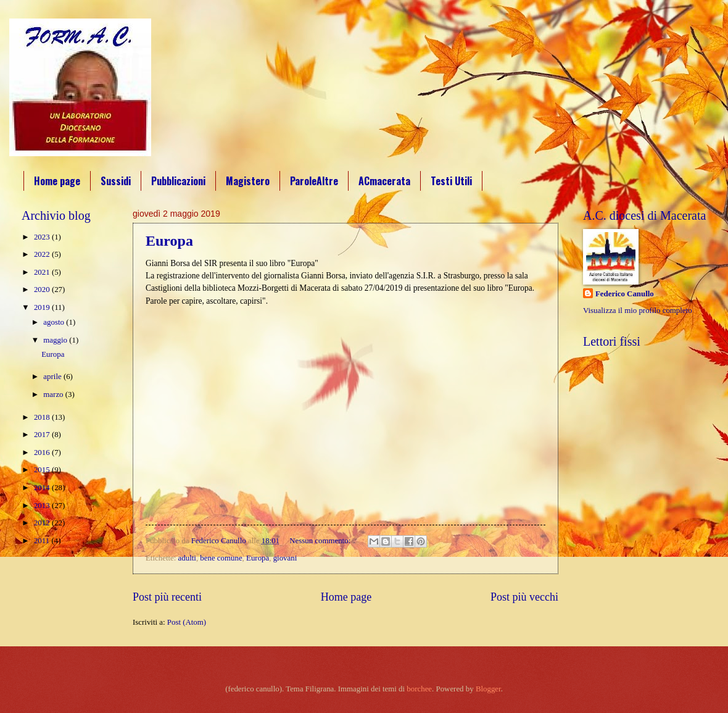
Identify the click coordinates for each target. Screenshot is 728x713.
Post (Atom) (187, 622)
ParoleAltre (314, 181)
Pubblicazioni (178, 181)
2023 (43, 237)
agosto (55, 322)
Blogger (488, 689)
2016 (43, 452)
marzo (54, 394)
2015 (43, 470)
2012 (43, 523)
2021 (43, 272)
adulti (187, 558)
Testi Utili (451, 181)
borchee (419, 689)
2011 (43, 541)
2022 (43, 254)
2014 (43, 488)
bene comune (221, 558)
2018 (43, 417)
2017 (43, 435)
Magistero (248, 181)
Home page (57, 181)
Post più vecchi (524, 597)
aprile (53, 377)
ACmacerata (384, 181)
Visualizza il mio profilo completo (638, 311)
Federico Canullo (625, 294)
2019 (43, 307)
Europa (169, 241)
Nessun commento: (321, 541)
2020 (43, 290)
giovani (285, 558)
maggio (56, 340)
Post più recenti (167, 597)
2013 (43, 506)
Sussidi (116, 181)
